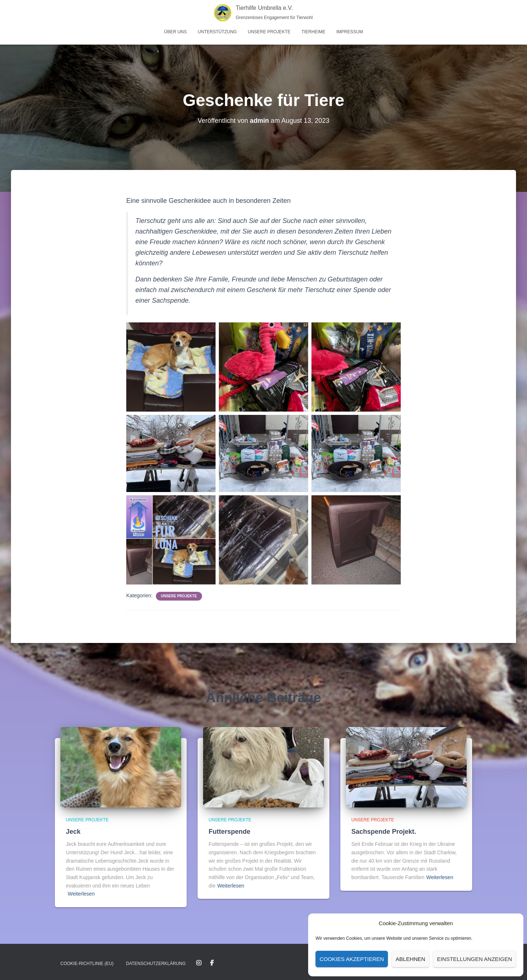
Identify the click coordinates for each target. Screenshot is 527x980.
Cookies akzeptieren (352, 959)
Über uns (175, 32)
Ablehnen (410, 959)
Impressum (350, 32)
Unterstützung (217, 32)
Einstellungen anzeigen (474, 959)
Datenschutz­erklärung (156, 964)
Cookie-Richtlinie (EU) (87, 964)
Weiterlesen (81, 894)
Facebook (212, 963)
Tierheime (313, 32)
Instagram (199, 963)
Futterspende (229, 832)
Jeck (73, 832)
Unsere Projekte (269, 32)
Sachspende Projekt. (384, 832)
